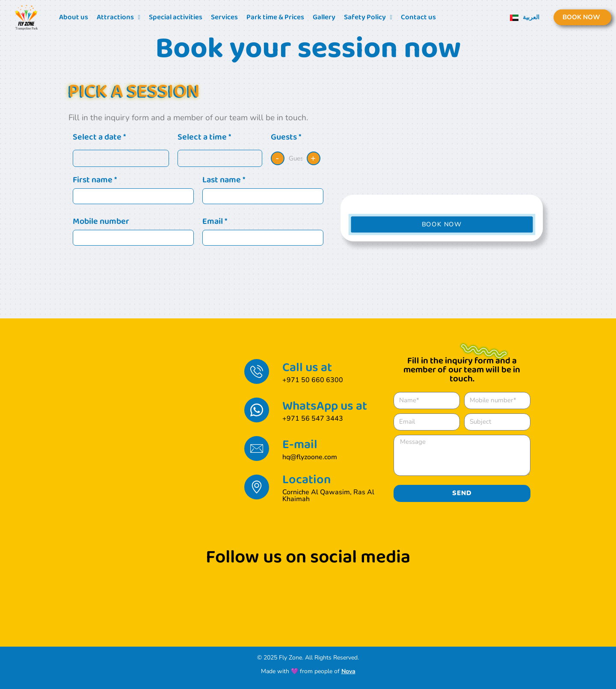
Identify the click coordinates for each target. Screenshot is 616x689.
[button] (442, 224)
